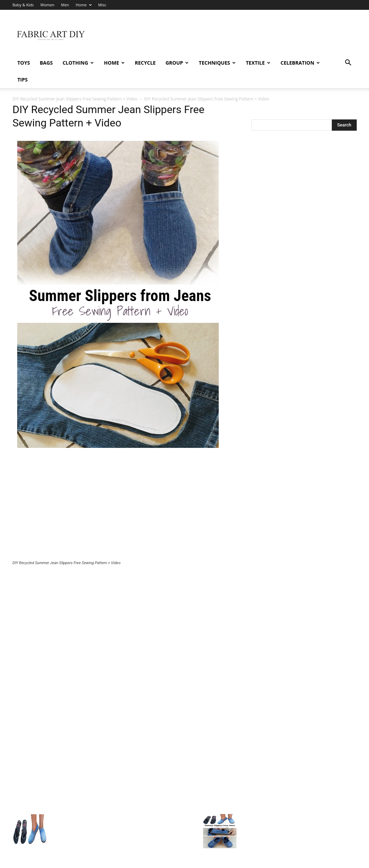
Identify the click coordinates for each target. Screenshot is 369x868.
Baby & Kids (23, 5)
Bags (46, 63)
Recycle (145, 63)
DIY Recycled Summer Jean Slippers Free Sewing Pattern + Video (75, 99)
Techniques (217, 63)
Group (177, 63)
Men (65, 5)
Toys (24, 63)
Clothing (78, 63)
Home (83, 5)
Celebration (300, 63)
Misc (102, 5)
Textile (258, 63)
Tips (23, 80)
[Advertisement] (125, 507)
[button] (348, 63)
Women (47, 5)
